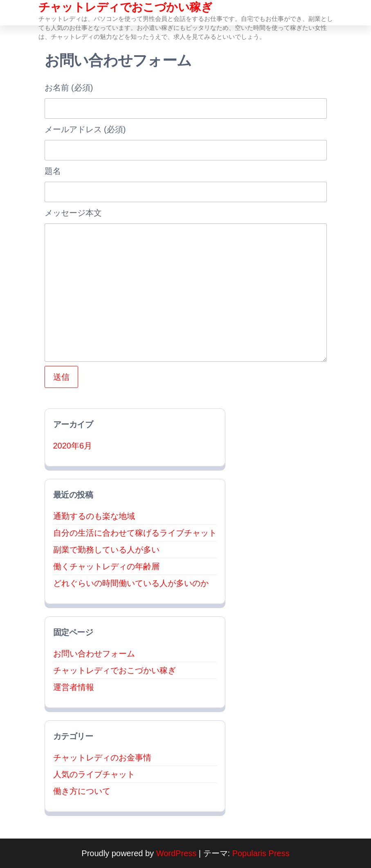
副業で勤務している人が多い (106, 550)
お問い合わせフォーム (94, 654)
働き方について (82, 791)
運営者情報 (74, 687)
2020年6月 (73, 446)
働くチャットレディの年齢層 (106, 566)
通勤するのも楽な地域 (94, 516)
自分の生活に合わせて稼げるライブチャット (135, 533)
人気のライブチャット (94, 774)
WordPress (177, 853)
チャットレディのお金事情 (102, 758)
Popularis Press (261, 853)
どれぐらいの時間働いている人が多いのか (131, 583)
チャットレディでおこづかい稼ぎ (126, 7)
